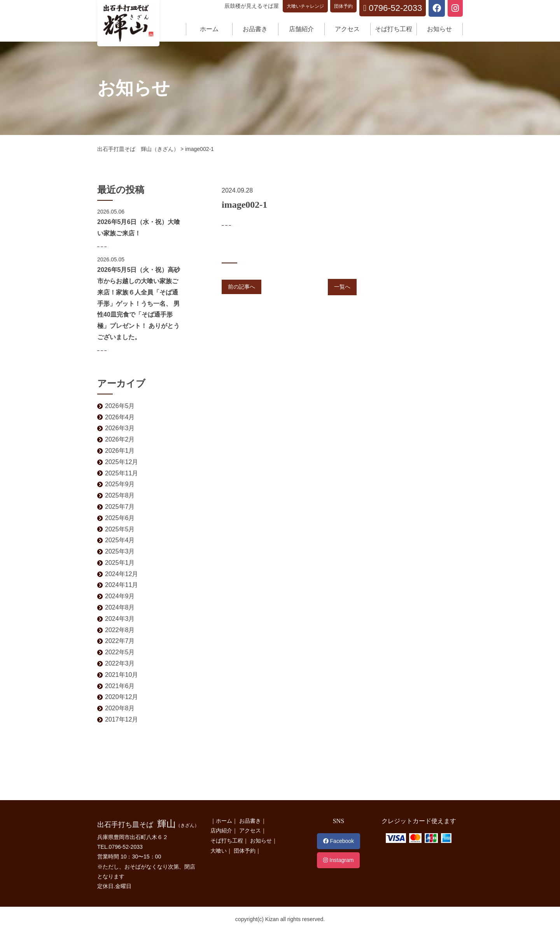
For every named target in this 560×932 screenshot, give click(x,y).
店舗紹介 (301, 29)
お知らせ (439, 29)
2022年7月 (120, 641)
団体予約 (343, 6)
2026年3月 (120, 428)
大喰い (219, 851)
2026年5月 (120, 406)
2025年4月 (120, 540)
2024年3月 (120, 619)
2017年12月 (122, 719)
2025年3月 (120, 551)
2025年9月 (120, 484)
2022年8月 (120, 630)
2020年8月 (120, 708)
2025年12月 (122, 462)
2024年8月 (120, 607)
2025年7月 (120, 507)
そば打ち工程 (394, 29)
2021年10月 (122, 675)
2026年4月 (120, 417)
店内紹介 (221, 830)
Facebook (339, 841)
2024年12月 (122, 574)
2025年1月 (120, 563)
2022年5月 (120, 652)
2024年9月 (120, 596)
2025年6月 (120, 518)
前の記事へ (241, 287)
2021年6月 (120, 686)
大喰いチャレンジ (305, 6)
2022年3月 (120, 663)
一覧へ (342, 287)
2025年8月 (120, 495)
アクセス (347, 29)
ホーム (209, 29)
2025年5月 (120, 529)
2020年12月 (122, 697)
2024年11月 (122, 585)
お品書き (255, 29)
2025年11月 (122, 473)
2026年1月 (120, 451)
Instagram (338, 860)
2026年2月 (120, 439)
